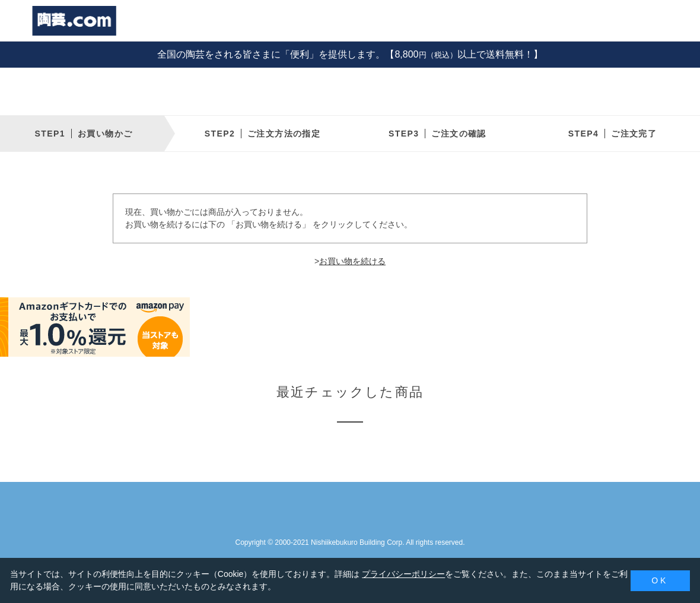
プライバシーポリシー (403, 574)
